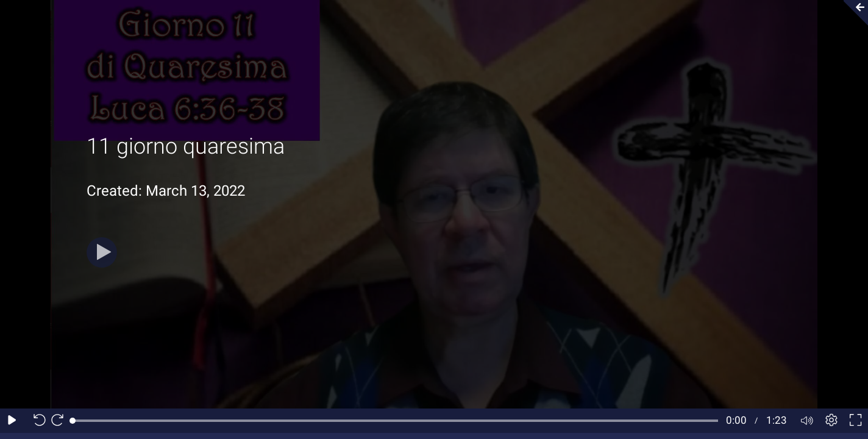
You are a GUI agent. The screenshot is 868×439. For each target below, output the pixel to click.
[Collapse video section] (852, 13)
